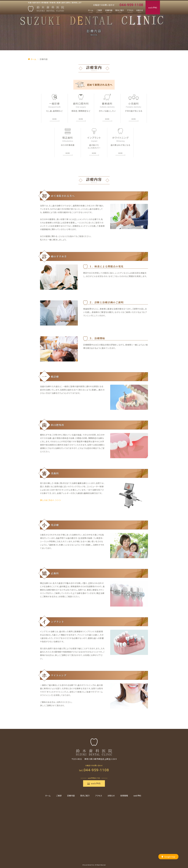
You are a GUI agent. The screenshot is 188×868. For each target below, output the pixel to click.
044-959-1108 (130, 5)
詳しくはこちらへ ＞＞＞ (51, 500)
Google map (168, 857)
